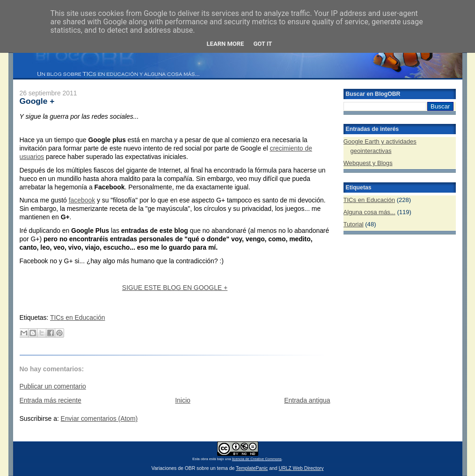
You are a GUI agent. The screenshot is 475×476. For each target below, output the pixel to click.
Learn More (226, 44)
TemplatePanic (252, 468)
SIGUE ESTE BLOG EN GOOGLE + (175, 288)
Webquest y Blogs (368, 163)
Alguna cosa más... (369, 212)
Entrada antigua (307, 400)
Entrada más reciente (51, 400)
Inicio (183, 400)
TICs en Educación (78, 317)
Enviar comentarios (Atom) (99, 418)
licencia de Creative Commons (257, 459)
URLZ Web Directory (301, 468)
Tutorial (354, 224)
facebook (82, 200)
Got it (263, 44)
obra (205, 459)
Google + (37, 101)
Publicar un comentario (53, 386)
